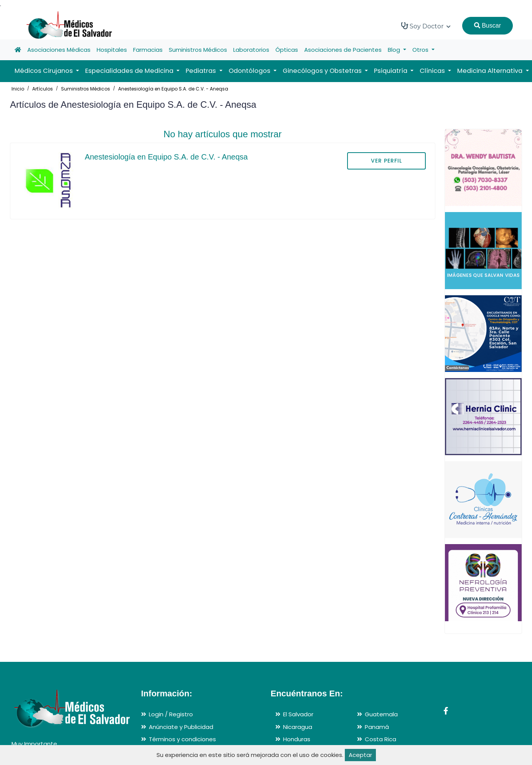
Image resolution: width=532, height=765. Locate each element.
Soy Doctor (426, 26)
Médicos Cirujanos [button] (44, 71)
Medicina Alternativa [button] (491, 71)
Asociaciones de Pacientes (343, 50)
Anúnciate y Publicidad (181, 727)
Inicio (18, 89)
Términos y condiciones (182, 739)
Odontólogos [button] (250, 71)
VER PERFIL (386, 161)
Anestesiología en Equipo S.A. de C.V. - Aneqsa (173, 89)
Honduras (297, 739)
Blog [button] (395, 50)
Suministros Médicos (198, 50)
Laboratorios (251, 50)
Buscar (488, 25)
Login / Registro (171, 714)
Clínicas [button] (433, 71)
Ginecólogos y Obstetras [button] (323, 71)
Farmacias (148, 50)
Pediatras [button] (202, 71)
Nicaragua (298, 727)
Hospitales (112, 50)
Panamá (377, 727)
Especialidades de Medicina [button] (130, 71)
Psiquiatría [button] (391, 71)
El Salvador (298, 714)
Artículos (43, 89)
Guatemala (381, 714)
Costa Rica (380, 739)
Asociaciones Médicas (59, 50)
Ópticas (287, 50)
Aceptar (360, 755)
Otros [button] (421, 50)
